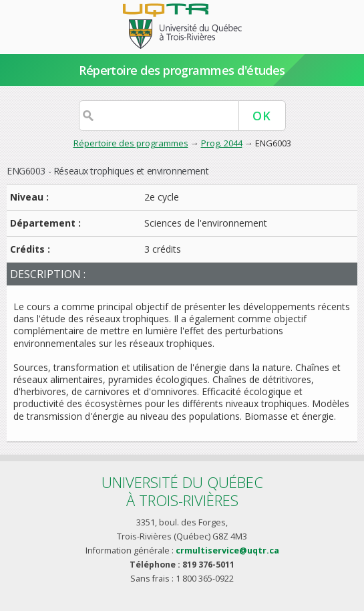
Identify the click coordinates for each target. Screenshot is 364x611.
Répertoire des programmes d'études (182, 70)
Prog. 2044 (222, 143)
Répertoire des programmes (131, 143)
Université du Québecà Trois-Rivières (182, 491)
